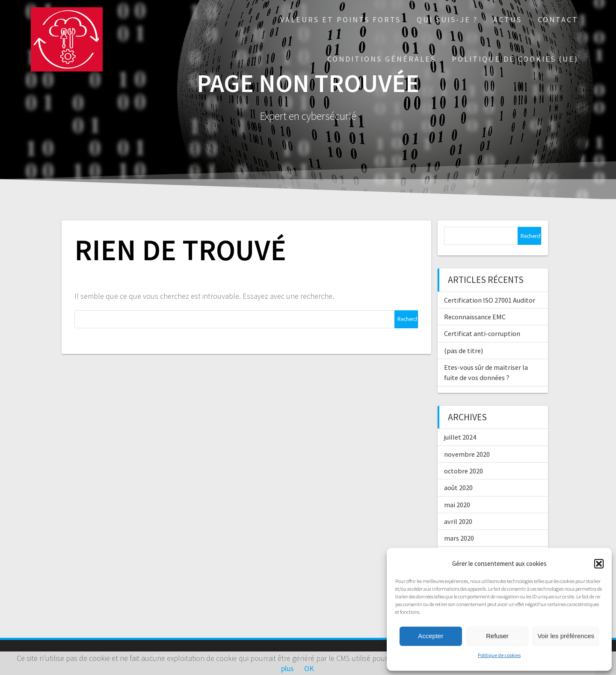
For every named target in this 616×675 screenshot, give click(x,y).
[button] (599, 564)
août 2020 (458, 488)
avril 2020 (458, 521)
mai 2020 (457, 505)
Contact (558, 19)
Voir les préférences (566, 636)
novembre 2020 (467, 454)
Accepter (431, 636)
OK (309, 668)
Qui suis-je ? (447, 19)
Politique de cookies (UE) (515, 59)
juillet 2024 (460, 437)
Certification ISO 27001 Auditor (490, 300)
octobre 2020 (463, 471)
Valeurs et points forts (341, 19)
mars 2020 (459, 538)
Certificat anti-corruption (482, 333)
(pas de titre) (463, 351)
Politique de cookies (499, 655)
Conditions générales (382, 59)
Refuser (497, 636)
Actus (508, 19)
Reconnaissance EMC (475, 317)
